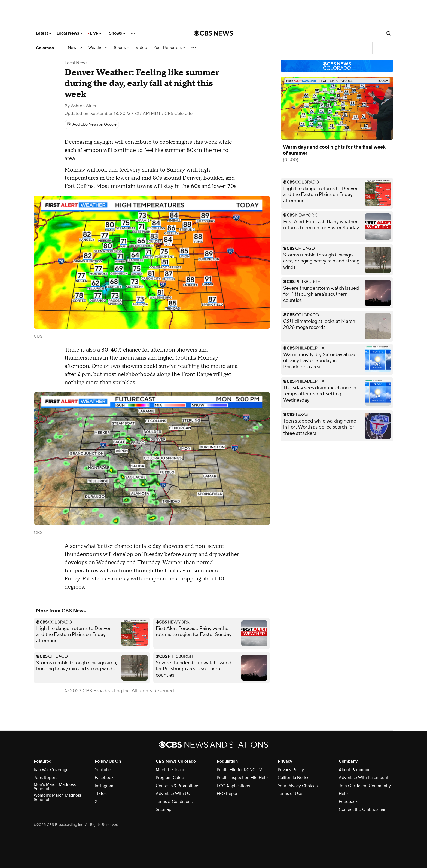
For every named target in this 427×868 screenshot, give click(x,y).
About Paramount (355, 770)
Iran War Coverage (51, 770)
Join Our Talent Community (365, 786)
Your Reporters (169, 48)
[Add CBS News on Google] (92, 124)
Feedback (348, 802)
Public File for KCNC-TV (240, 770)
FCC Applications (233, 786)
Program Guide (170, 778)
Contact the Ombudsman (363, 809)
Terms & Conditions (174, 802)
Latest (44, 33)
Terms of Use (290, 794)
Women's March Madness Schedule (58, 797)
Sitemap (164, 809)
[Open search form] (389, 33)
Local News (70, 33)
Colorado (45, 48)
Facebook (104, 778)
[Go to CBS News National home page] (213, 33)
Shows (117, 33)
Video (141, 48)
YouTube (103, 770)
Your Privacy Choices (298, 786)
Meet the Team (170, 770)
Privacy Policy (291, 770)
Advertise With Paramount (364, 778)
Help (343, 794)
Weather (98, 48)
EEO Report (228, 794)
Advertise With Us (173, 794)
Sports (121, 48)
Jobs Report (45, 778)
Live (96, 33)
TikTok (101, 794)
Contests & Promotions (177, 786)
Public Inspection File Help (242, 778)
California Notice (294, 778)
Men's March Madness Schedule (55, 787)
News (75, 48)
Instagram (104, 786)
